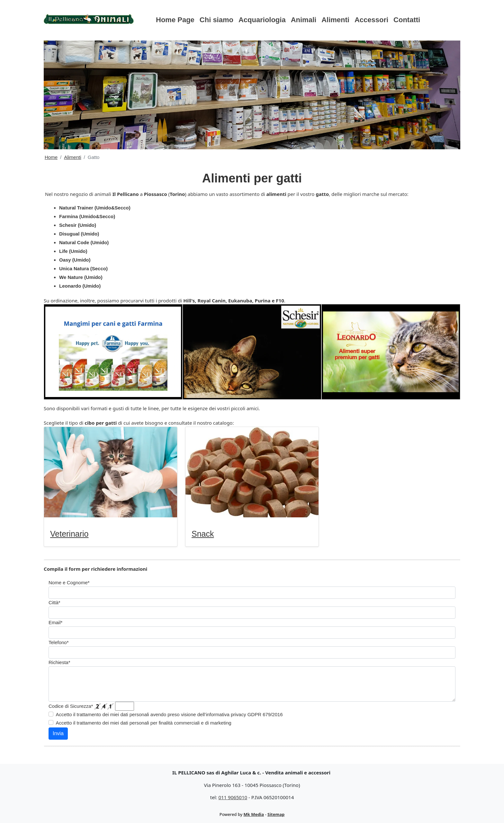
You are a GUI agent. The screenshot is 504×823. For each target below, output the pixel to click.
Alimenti (335, 20)
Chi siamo (216, 20)
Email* (55, 622)
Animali (304, 20)
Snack (203, 534)
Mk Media (254, 814)
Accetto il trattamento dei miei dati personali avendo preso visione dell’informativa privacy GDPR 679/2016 (169, 714)
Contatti (407, 20)
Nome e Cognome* (69, 583)
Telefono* (59, 642)
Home (51, 157)
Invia (58, 733)
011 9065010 (233, 797)
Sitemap (276, 814)
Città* (54, 602)
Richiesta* (59, 662)
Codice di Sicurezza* (71, 706)
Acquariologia (262, 20)
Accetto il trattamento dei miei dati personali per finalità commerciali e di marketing (144, 723)
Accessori (371, 20)
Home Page (175, 20)
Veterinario (69, 534)
